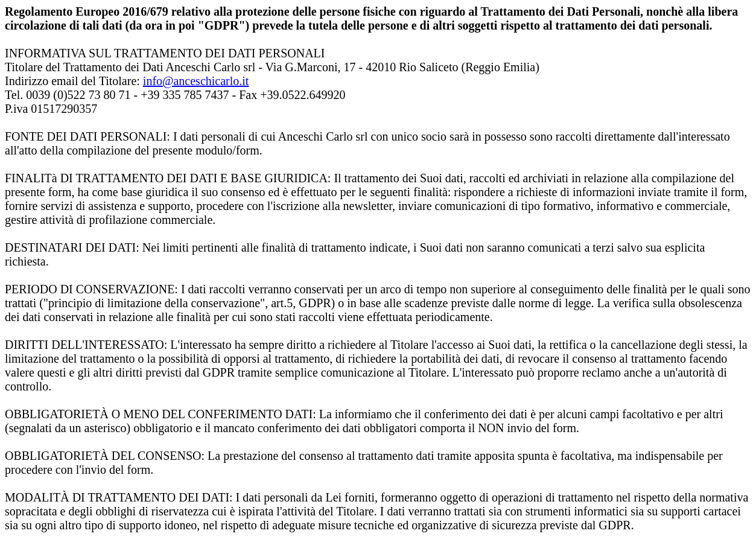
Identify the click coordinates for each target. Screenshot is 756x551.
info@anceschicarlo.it (196, 81)
